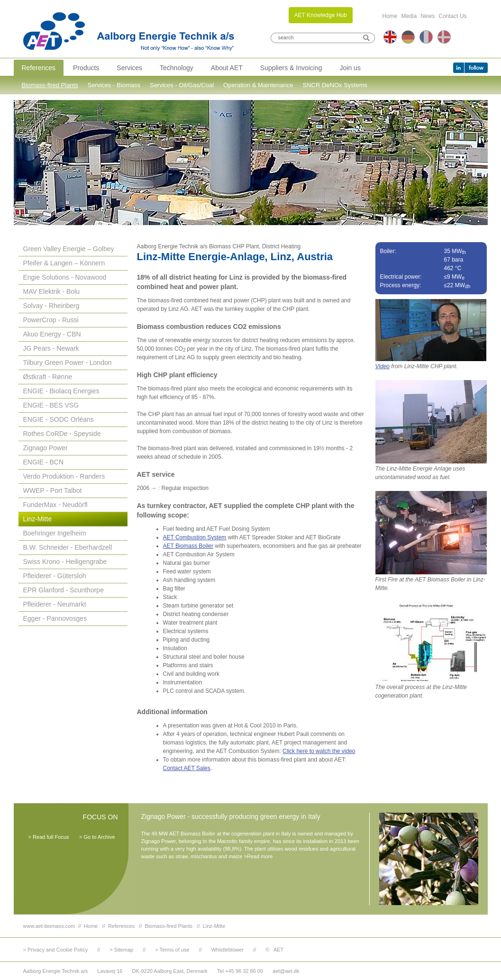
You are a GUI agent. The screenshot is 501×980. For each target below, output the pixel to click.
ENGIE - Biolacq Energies (61, 391)
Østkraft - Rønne (48, 377)
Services (129, 68)
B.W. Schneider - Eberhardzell (68, 547)
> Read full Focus (49, 837)
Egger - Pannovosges (55, 618)
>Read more (259, 856)
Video (383, 366)
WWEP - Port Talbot (53, 490)
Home (390, 16)
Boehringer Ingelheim (55, 533)
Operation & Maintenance (258, 85)
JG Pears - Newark (51, 348)
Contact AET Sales (187, 768)
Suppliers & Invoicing (291, 68)
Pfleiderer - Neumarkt (55, 604)
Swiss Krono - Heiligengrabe (65, 562)
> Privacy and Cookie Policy (56, 950)
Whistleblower (228, 950)
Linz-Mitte (38, 519)
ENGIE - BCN (44, 462)
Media (409, 16)
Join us (350, 68)
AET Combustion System (195, 537)
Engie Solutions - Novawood (65, 277)
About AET (227, 68)
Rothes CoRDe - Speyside (62, 434)
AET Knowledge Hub (321, 15)
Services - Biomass (114, 85)
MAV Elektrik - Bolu (52, 291)
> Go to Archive (97, 837)
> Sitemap (121, 950)
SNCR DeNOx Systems (335, 85)
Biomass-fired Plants (50, 85)
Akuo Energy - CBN (52, 334)
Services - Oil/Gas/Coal (182, 85)
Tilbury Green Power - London (68, 363)
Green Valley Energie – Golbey (69, 249)
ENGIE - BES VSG (51, 405)
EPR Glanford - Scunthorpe (64, 590)
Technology (177, 68)
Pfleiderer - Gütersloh (55, 576)
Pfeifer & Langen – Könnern (64, 263)
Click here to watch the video (319, 751)
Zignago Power (46, 448)
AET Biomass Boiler (188, 546)
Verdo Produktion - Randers (64, 476)
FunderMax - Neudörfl (55, 505)
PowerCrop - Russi (51, 320)
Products (86, 68)
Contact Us (452, 16)
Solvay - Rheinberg (51, 306)
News (428, 16)
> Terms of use (172, 950)
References (39, 68)
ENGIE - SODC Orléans (59, 419)
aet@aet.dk (286, 971)
